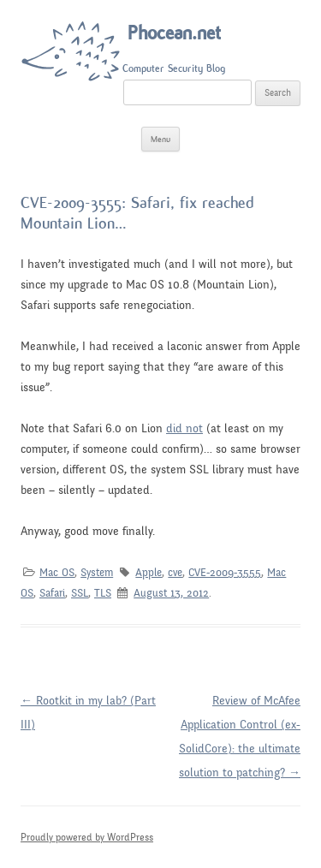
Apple (149, 573)
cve (175, 573)
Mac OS (57, 573)
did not (184, 428)
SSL (80, 593)
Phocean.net (174, 33)
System (97, 573)
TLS (103, 593)
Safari (52, 593)
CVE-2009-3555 (225, 573)
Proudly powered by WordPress (87, 837)
